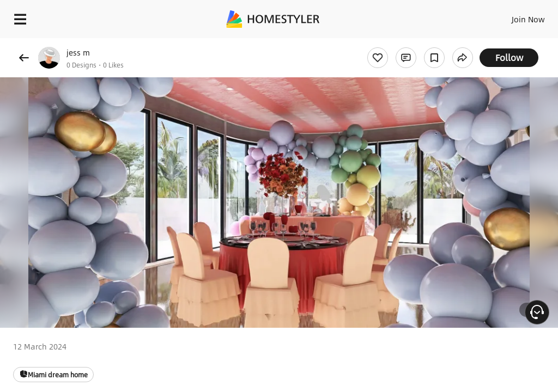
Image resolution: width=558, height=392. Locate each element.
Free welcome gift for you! (418, 44)
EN (514, 16)
